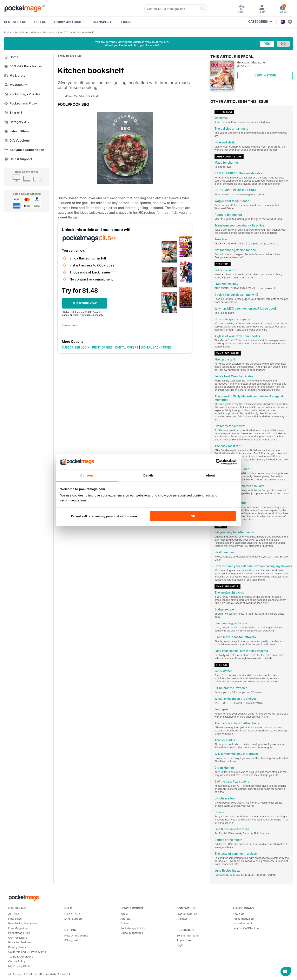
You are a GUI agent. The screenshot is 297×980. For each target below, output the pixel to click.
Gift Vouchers (17, 140)
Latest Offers (16, 131)
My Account (16, 85)
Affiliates (182, 919)
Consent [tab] (87, 475)
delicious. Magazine (43, 32)
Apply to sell (184, 940)
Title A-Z (13, 113)
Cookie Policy (17, 961)
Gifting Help (72, 940)
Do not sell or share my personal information (104, 516)
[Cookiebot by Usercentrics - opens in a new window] (219, 462)
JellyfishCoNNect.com (247, 928)
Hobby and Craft (69, 22)
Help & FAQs (72, 914)
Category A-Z (17, 122)
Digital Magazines (132, 933)
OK (193, 516)
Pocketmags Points (133, 928)
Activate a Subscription (24, 150)
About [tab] (210, 475)
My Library (15, 76)
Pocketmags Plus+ (21, 103)
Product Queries (187, 914)
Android (125, 919)
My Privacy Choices (21, 966)
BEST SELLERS (15, 22)
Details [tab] (148, 475)
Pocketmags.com (244, 919)
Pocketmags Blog (19, 933)
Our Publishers (18, 938)
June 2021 (64, 32)
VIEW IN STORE (265, 75)
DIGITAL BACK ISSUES (156, 347)
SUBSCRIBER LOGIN (76, 347)
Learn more (70, 325)
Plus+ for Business (20, 942)
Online (124, 923)
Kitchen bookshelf (83, 32)
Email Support (73, 919)
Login (180, 945)
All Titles (14, 914)
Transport (102, 22)
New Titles (15, 919)
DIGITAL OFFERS (127, 347)
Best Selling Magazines (23, 923)
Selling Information (188, 935)
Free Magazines (18, 928)
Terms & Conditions (21, 957)
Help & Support (18, 159)
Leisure (126, 22)
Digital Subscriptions (16, 32)
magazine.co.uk (243, 923)
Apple (124, 914)
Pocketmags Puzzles (22, 94)
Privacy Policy (17, 947)
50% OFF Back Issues (23, 66)
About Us (239, 914)
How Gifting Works (76, 935)
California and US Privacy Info (27, 952)
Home (11, 57)
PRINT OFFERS (102, 347)
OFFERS (40, 22)
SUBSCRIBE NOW (85, 303)
